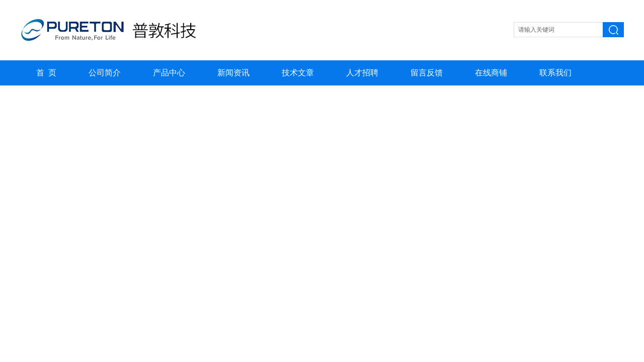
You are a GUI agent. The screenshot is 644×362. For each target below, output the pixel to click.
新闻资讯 (233, 73)
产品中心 (169, 73)
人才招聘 (362, 73)
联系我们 (555, 73)
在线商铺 (491, 73)
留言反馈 (427, 73)
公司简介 (105, 73)
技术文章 (298, 73)
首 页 (46, 73)
